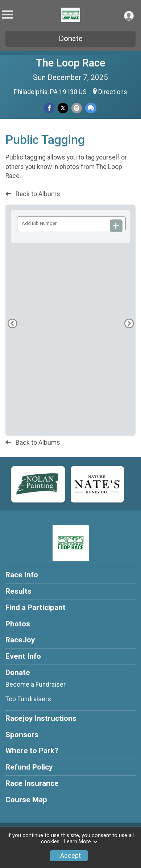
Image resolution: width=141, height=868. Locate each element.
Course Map (26, 800)
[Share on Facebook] (49, 108)
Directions (113, 92)
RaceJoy (20, 640)
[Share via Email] (77, 108)
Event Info (23, 656)
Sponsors (22, 735)
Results (18, 591)
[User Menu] (129, 16)
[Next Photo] (129, 578)
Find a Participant (36, 607)
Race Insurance (32, 783)
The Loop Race (70, 63)
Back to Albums (33, 194)
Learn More (81, 842)
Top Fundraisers (28, 699)
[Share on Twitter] (63, 108)
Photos (18, 624)
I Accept (69, 856)
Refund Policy (29, 767)
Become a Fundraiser (36, 685)
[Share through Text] (91, 108)
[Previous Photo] (12, 578)
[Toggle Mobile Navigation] (7, 15)
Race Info (22, 575)
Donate (71, 39)
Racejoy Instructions (41, 718)
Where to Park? (32, 751)
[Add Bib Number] (116, 226)
